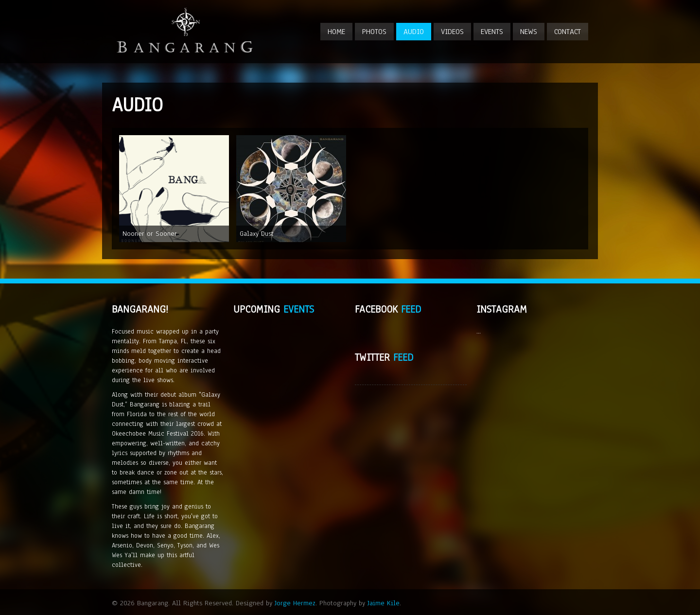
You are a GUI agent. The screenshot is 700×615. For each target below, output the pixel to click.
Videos (452, 32)
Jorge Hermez (295, 603)
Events (492, 32)
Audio (414, 32)
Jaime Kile (384, 603)
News (529, 32)
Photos (374, 32)
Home (336, 32)
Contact (568, 32)
